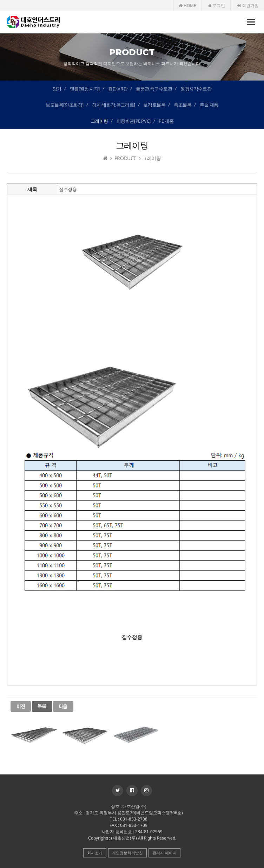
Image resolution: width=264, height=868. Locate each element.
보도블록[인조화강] (65, 105)
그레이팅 (99, 121)
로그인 (217, 5)
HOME (187, 5)
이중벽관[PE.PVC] (134, 121)
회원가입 (248, 5)
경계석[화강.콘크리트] (114, 105)
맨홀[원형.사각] (85, 89)
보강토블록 (154, 105)
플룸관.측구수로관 (154, 89)
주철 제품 (209, 105)
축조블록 (183, 105)
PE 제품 (166, 121)
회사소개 (95, 853)
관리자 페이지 (164, 853)
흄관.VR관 (118, 89)
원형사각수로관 (196, 89)
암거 (57, 89)
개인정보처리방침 (127, 853)
